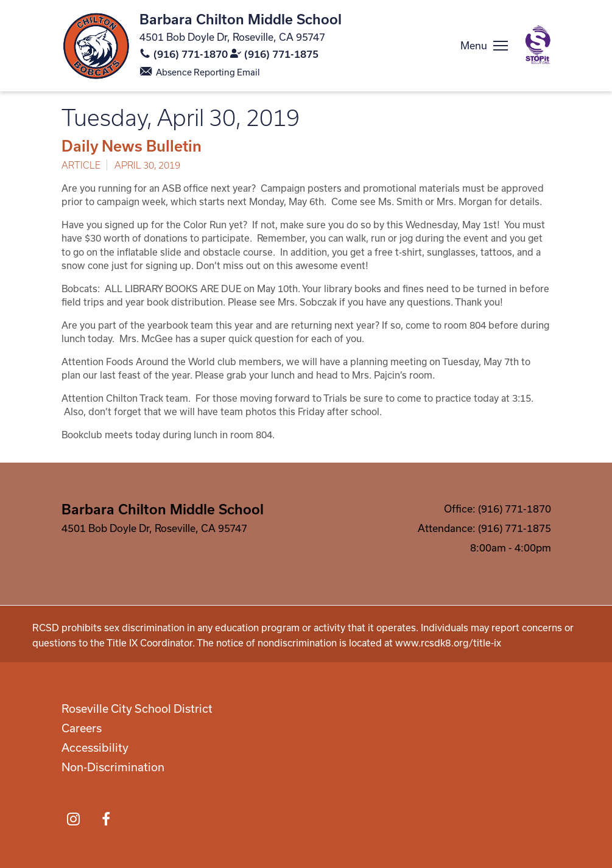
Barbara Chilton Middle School (241, 19)
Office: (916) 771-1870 (498, 509)
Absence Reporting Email (208, 72)
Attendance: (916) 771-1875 (484, 528)
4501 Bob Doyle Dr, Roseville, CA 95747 (232, 37)
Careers (82, 728)
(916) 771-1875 (281, 54)
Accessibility (95, 747)
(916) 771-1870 (191, 54)
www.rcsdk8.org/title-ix (448, 643)
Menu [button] (474, 45)
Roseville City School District (137, 709)
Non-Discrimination (113, 767)
